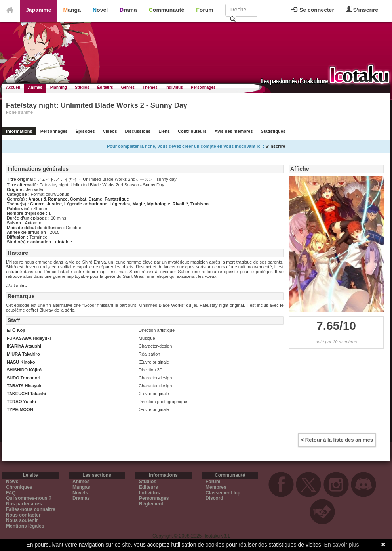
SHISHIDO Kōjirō (24, 370)
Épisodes (85, 131)
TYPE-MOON (20, 409)
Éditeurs (105, 87)
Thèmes (150, 87)
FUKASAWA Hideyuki (29, 338)
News (12, 482)
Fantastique (117, 199)
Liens (164, 131)
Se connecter (313, 10)
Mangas (81, 487)
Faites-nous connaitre (31, 509)
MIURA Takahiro (23, 354)
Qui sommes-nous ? (29, 498)
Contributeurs (192, 131)
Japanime (39, 10)
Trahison (200, 204)
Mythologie (159, 204)
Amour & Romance (48, 199)
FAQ (11, 493)
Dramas (81, 498)
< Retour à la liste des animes (337, 440)
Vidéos (110, 131)
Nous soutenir (22, 520)
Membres (216, 487)
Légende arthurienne (86, 204)
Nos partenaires (24, 504)
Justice (54, 204)
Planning (59, 87)
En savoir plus (342, 545)
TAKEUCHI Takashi (26, 394)
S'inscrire (362, 10)
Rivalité (180, 204)
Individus (174, 87)
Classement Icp (223, 493)
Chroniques (19, 487)
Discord (214, 498)
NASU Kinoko (21, 362)
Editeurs (148, 487)
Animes (35, 87)
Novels (80, 493)
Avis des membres (234, 131)
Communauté (167, 10)
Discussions (138, 131)
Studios (82, 87)
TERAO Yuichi (21, 402)
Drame (95, 199)
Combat (78, 199)
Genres (128, 87)
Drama (128, 10)
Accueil (13, 87)
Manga (72, 10)
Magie (138, 204)
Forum (205, 10)
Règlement (151, 504)
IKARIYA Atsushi (24, 346)
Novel (100, 10)
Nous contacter (23, 515)
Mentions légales (25, 526)
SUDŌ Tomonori (24, 378)
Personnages (203, 87)
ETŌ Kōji (16, 330)
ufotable (64, 242)
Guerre (37, 204)
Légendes (120, 204)
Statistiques (273, 131)
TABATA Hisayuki (25, 386)
